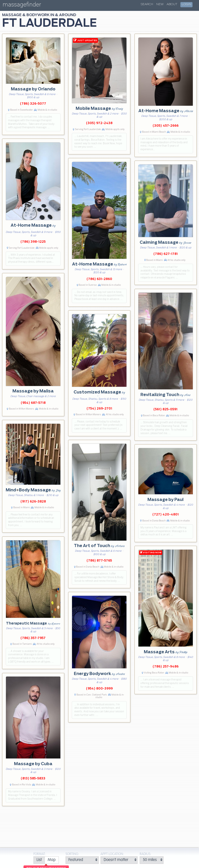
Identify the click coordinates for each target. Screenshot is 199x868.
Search (147, 4)
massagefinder (22, 6)
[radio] (39, 860)
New (160, 4)
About (172, 4)
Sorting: (72, 854)
